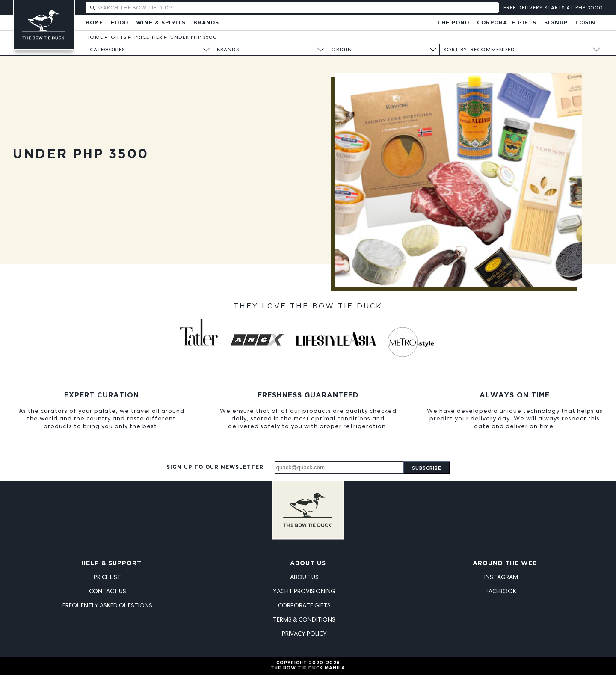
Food (120, 23)
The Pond (453, 23)
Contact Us (108, 591)
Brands (206, 23)
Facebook (501, 591)
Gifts (119, 37)
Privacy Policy (304, 634)
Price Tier (148, 37)
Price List (107, 577)
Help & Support (111, 563)
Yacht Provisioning (304, 591)
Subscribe (427, 469)
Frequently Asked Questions (107, 605)
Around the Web (505, 563)
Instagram (501, 577)
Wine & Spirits (161, 23)
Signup (556, 23)
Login (585, 23)
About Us (308, 563)
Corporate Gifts (507, 23)
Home (94, 23)
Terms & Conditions (304, 619)
